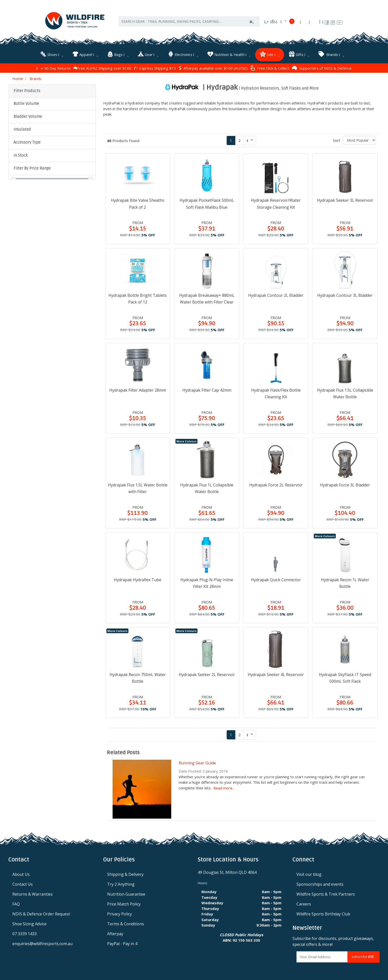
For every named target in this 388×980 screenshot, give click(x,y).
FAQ (16, 904)
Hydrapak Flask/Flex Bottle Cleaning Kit (276, 393)
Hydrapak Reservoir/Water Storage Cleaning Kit (276, 203)
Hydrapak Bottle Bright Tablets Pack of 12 (138, 298)
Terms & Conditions (126, 923)
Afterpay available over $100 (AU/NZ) (213, 68)
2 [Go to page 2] (239, 140)
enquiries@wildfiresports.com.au (42, 943)
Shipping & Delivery (125, 874)
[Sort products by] (359, 140)
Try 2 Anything (121, 884)
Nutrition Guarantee (126, 894)
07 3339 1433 (24, 933)
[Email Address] (322, 956)
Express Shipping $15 (155, 68)
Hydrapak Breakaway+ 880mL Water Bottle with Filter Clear (207, 298)
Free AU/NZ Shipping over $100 (102, 68)
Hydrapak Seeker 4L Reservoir (276, 674)
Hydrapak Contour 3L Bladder (345, 295)
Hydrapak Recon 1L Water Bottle (345, 583)
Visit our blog (309, 874)
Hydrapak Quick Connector (276, 579)
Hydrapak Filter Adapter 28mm (138, 390)
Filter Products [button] (27, 90)
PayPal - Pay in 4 (122, 943)
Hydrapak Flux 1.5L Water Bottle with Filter (138, 488)
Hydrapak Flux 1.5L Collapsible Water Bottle (345, 393)
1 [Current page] (231, 140)
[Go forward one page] (250, 140)
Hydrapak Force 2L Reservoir (276, 484)
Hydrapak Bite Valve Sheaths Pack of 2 (138, 203)
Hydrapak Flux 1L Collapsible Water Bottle (207, 488)
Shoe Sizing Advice (29, 923)
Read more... (224, 787)
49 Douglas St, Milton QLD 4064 (227, 872)
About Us (21, 874)
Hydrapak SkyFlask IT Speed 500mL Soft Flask (345, 677)
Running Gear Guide (197, 762)
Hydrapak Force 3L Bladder (345, 484)
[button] (52, 103)
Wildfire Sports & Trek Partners (326, 894)
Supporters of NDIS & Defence (322, 68)
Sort (337, 140)
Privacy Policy (120, 913)
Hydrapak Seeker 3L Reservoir (345, 200)
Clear (49, 199)
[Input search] (181, 22)
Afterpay (115, 933)
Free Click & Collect (270, 68)
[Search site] (252, 22)
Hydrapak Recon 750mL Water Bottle (138, 677)
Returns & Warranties (33, 894)
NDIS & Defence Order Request (41, 913)
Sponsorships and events (320, 884)
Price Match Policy (124, 904)
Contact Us (23, 884)
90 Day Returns (54, 68)
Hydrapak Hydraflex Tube (138, 579)
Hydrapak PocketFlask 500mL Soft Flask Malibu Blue (207, 203)
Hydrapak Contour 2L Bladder (276, 295)
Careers (304, 904)
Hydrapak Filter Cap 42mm (207, 390)
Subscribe (364, 956)
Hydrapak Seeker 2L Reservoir (207, 674)
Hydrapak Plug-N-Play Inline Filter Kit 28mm (207, 583)
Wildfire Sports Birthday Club (323, 913)
